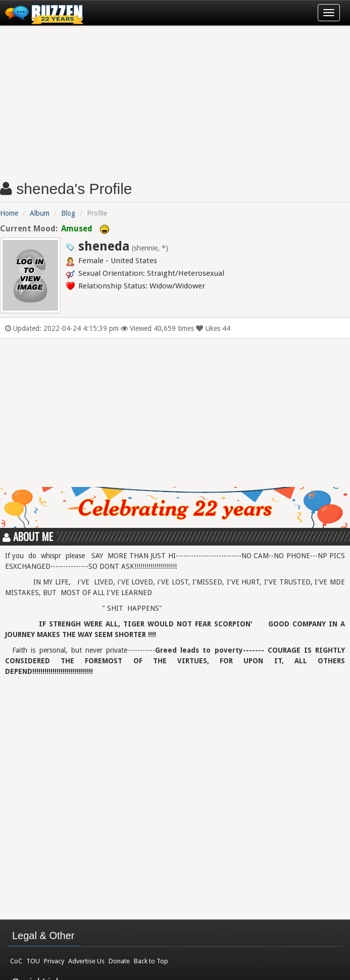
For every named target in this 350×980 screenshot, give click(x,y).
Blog (68, 213)
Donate (119, 961)
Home (9, 213)
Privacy (54, 961)
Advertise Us (86, 961)
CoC (16, 961)
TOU (33, 961)
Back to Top (151, 961)
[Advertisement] (175, 99)
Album (40, 213)
